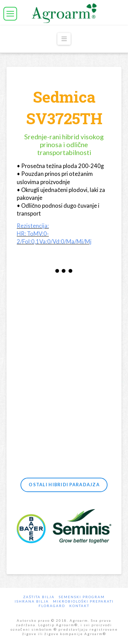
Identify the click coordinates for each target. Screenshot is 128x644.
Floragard (52, 606)
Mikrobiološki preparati (83, 601)
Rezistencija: (33, 226)
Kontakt (79, 606)
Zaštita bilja (39, 597)
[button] (10, 14)
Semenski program (82, 597)
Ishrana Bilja (32, 601)
